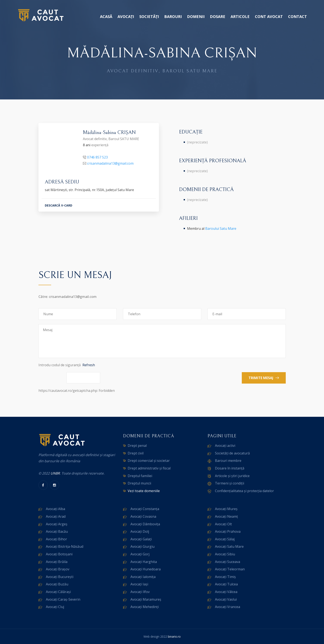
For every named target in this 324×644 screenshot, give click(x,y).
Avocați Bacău (57, 531)
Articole (240, 17)
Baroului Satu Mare (221, 228)
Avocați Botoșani (59, 554)
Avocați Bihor (56, 539)
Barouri (173, 17)
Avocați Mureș (226, 509)
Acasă (106, 17)
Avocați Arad (56, 516)
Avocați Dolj (140, 531)
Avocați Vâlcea (226, 592)
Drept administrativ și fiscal (149, 468)
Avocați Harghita (144, 562)
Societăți (149, 17)
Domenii (196, 17)
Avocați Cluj (55, 607)
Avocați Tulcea (226, 584)
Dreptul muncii (139, 483)
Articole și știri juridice (232, 476)
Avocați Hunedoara (146, 569)
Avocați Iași (139, 584)
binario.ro (174, 636)
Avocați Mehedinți (145, 607)
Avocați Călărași (58, 592)
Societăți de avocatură (232, 453)
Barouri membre (228, 461)
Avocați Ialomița (143, 577)
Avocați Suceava (228, 562)
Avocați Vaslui (226, 599)
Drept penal (137, 446)
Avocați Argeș (57, 524)
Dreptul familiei (140, 476)
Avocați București (60, 577)
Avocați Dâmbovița (145, 524)
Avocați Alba (55, 509)
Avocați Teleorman (230, 569)
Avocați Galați (141, 539)
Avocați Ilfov (140, 592)
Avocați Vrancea (228, 607)
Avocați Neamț (226, 516)
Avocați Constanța (145, 509)
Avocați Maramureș (146, 599)
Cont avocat (269, 17)
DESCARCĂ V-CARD (59, 206)
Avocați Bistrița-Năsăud (65, 546)
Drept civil (136, 453)
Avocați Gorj (140, 554)
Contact (297, 17)
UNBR (55, 473)
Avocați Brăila (57, 562)
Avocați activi (225, 446)
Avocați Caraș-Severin (63, 599)
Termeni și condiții (230, 483)
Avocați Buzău (57, 584)
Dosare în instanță (230, 468)
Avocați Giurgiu (142, 546)
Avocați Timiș (225, 577)
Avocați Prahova (228, 531)
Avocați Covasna (143, 516)
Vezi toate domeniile (144, 491)
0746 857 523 (97, 158)
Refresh (89, 365)
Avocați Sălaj (225, 539)
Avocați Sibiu (225, 554)
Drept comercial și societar (149, 461)
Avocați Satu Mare (229, 546)
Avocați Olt (223, 524)
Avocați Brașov (58, 569)
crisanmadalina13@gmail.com (110, 164)
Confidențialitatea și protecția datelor (244, 491)
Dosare (218, 17)
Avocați (126, 17)
